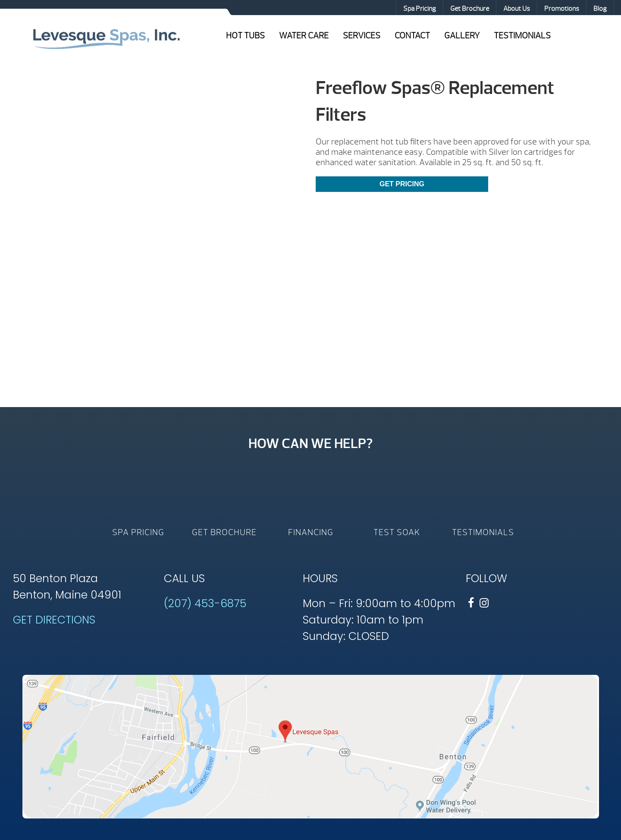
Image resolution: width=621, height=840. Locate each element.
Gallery (462, 36)
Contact (412, 36)
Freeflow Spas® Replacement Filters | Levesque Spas (106, 38)
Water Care (304, 36)
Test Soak (397, 532)
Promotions (562, 9)
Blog (600, 9)
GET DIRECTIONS (54, 620)
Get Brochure (470, 9)
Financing (311, 532)
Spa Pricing (420, 9)
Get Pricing (402, 184)
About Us (517, 9)
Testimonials (522, 36)
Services (362, 36)
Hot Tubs (245, 36)
